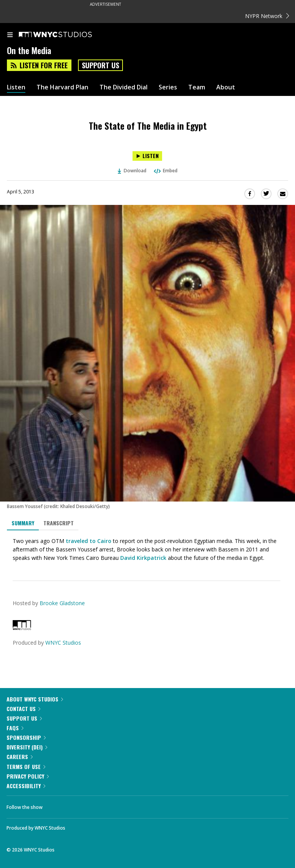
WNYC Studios (63, 643)
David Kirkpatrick (143, 558)
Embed (165, 171)
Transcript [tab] (59, 523)
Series (168, 87)
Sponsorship (26, 737)
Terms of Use (26, 767)
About (226, 87)
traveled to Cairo (89, 541)
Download (132, 171)
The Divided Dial (123, 87)
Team (197, 87)
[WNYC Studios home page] (65, 35)
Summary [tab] (23, 523)
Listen (16, 87)
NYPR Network (267, 16)
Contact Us (23, 709)
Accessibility (26, 786)
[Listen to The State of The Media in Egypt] (147, 156)
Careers (20, 757)
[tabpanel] (147, 550)
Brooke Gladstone (62, 603)
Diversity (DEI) (27, 747)
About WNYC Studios (35, 699)
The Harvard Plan (62, 87)
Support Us (100, 65)
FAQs (15, 728)
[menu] (10, 35)
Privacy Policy (28, 776)
